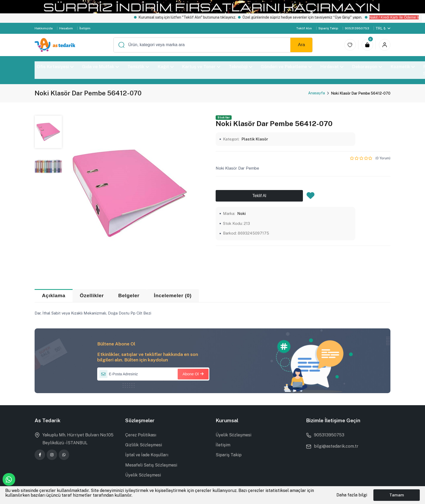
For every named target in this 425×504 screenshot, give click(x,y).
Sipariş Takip (328, 28)
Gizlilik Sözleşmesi (144, 445)
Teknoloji (241, 67)
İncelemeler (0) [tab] (173, 296)
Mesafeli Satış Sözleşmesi (151, 465)
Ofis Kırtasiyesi (55, 67)
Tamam (397, 495)
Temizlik (138, 67)
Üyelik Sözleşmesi (143, 475)
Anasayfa (317, 93)
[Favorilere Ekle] (310, 197)
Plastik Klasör (255, 139)
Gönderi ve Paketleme (287, 67)
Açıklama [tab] (54, 296)
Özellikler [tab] (92, 296)
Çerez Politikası (141, 435)
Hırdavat (332, 67)
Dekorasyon (367, 67)
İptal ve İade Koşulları (147, 455)
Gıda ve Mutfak (100, 67)
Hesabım (66, 28)
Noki (242, 213)
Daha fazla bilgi (352, 495)
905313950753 (357, 28)
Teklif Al (259, 196)
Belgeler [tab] (129, 296)
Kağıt (166, 67)
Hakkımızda (44, 28)
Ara (301, 45)
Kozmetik (403, 67)
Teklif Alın (304, 28)
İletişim (85, 28)
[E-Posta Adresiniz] (153, 374)
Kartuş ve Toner (201, 67)
